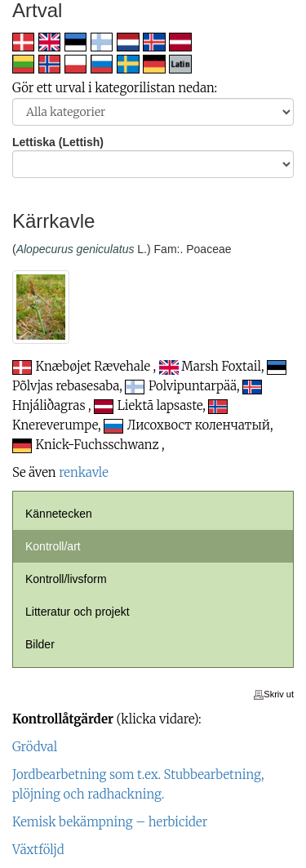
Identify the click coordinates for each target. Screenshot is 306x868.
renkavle (84, 472)
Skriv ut (274, 694)
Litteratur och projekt (78, 612)
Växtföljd (38, 850)
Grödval (35, 747)
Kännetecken (59, 514)
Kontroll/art (53, 546)
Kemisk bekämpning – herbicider (110, 822)
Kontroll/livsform (66, 579)
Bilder (40, 644)
